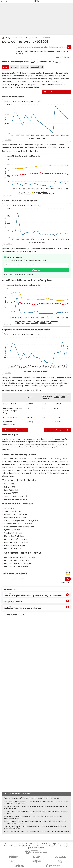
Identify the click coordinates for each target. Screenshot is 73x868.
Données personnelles (62, 844)
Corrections (44, 846)
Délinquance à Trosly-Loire (15, 545)
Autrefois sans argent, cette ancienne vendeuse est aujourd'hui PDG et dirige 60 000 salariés (36, 831)
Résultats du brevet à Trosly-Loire (18, 563)
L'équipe (21, 844)
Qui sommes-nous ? (11, 844)
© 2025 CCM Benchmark (36, 848)
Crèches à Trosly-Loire (13, 533)
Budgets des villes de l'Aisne (16, 499)
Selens (32, 51)
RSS (38, 846)
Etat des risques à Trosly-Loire (16, 539)
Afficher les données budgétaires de (15, 62)
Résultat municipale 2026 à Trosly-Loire (20, 557)
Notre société (29, 844)
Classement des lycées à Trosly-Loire (19, 527)
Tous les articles (31, 846)
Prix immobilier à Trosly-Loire (16, 514)
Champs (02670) (11, 493)
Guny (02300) (10, 484)
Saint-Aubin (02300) (12, 490)
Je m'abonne (35, 270)
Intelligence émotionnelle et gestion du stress (22, 607)
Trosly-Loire (30, 38)
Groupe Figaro (64, 846)
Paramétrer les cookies (11, 846)
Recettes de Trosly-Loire (57, 430)
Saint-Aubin (41, 51)
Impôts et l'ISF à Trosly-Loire (15, 517)
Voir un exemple (66, 583)
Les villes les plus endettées (58, 92)
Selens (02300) (10, 487)
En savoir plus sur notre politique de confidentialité (19, 274)
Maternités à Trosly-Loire (14, 536)
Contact (42, 844)
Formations (10, 590)
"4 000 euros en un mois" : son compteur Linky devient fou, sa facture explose (31, 798)
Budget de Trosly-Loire (15, 430)
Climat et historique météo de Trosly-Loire (21, 521)
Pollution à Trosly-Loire (13, 548)
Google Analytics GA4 (13, 601)
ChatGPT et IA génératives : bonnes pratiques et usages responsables (33, 595)
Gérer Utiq (22, 846)
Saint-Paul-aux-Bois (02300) (16, 496)
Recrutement (50, 844)
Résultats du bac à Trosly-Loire (16, 560)
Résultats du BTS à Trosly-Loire (16, 566)
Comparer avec (45, 62)
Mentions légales (54, 846)
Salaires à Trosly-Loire (13, 511)
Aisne (22, 38)
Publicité (36, 844)
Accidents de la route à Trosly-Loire (18, 524)
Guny (26, 51)
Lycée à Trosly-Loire (12, 530)
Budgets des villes (12, 38)
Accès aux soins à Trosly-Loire (16, 542)
